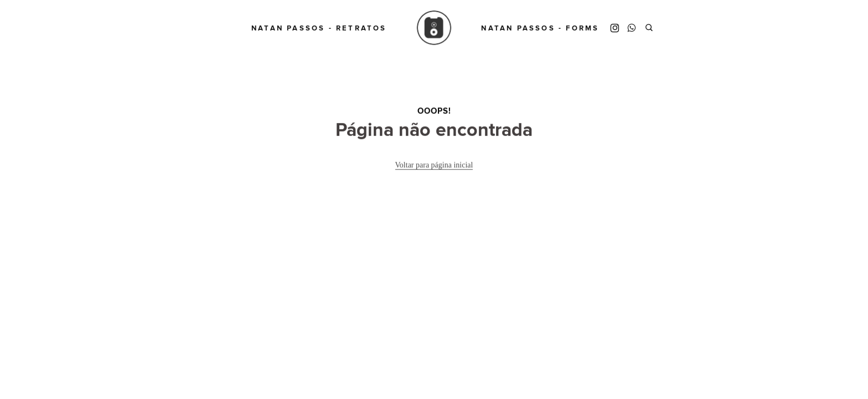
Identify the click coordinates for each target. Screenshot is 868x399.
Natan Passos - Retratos (319, 28)
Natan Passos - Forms (540, 28)
